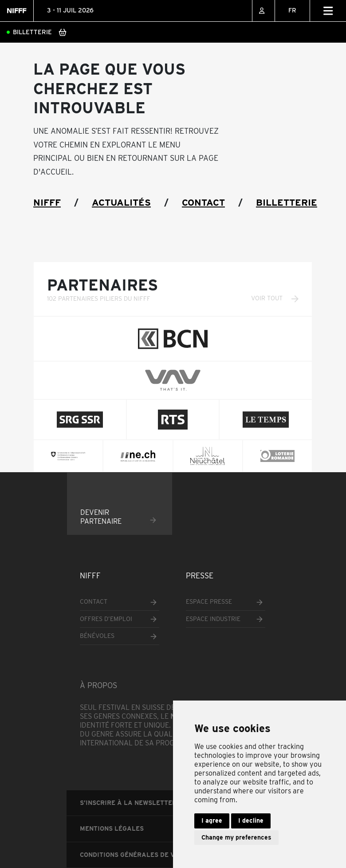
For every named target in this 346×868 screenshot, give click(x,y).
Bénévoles (97, 636)
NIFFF (47, 202)
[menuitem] (292, 11)
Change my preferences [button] (236, 837)
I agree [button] (212, 820)
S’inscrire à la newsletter (128, 803)
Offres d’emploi (106, 619)
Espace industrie (213, 619)
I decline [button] (251, 820)
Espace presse (209, 601)
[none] (292, 11)
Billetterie (32, 32)
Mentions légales (112, 828)
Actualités (121, 202)
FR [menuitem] (292, 10)
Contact (203, 202)
